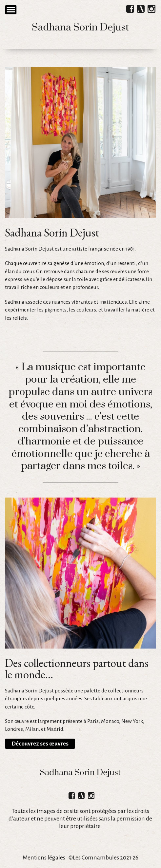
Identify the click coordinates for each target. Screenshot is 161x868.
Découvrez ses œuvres (40, 744)
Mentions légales (44, 858)
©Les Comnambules (94, 858)
